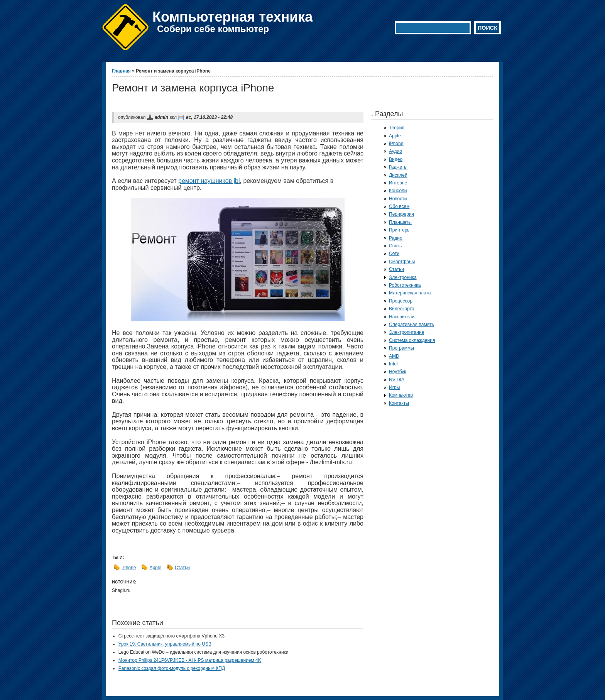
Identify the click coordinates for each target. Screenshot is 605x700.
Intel (393, 364)
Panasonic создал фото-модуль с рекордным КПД (172, 668)
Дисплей (398, 175)
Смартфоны (402, 262)
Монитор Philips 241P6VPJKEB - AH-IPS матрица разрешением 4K (190, 660)
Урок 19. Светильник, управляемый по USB (165, 644)
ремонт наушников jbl (209, 181)
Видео (396, 159)
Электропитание (406, 332)
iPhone (129, 568)
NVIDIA (397, 380)
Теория (397, 128)
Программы (401, 348)
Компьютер (401, 395)
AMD (394, 356)
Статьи (182, 568)
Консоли (398, 191)
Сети (394, 254)
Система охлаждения (412, 340)
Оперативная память (412, 325)
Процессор (401, 301)
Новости (398, 199)
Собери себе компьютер (213, 29)
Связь (395, 246)
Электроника (403, 277)
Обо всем (399, 206)
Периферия (401, 214)
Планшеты (400, 222)
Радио (396, 238)
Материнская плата (410, 293)
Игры (394, 387)
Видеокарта (402, 309)
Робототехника (405, 285)
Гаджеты (398, 167)
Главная (121, 71)
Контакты (399, 403)
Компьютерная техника (232, 17)
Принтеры (400, 230)
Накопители (402, 317)
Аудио (395, 151)
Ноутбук (398, 372)
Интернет (399, 183)
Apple (155, 568)
